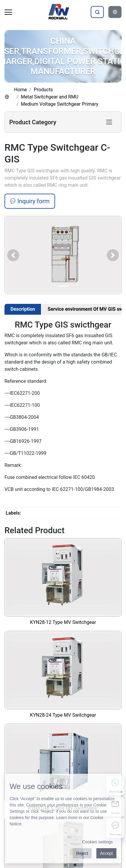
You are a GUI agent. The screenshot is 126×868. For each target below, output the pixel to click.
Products (43, 90)
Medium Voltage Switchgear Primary (60, 104)
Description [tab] (23, 309)
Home (21, 90)
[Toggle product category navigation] (109, 122)
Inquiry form (30, 201)
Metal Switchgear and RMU (50, 97)
